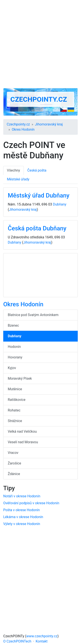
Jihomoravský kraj (49, 124)
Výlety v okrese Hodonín (22, 524)
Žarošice (14, 463)
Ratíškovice (17, 400)
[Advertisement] (40, 44)
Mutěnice (15, 389)
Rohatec (14, 410)
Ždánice (14, 474)
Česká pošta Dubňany (37, 228)
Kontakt (42, 641)
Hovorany (15, 357)
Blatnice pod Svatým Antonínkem (33, 315)
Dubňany (60, 204)
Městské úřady (18, 179)
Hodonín (14, 347)
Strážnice (15, 421)
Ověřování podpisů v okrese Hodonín (31, 503)
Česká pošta (37, 170)
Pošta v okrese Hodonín (21, 510)
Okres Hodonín (23, 129)
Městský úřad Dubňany (39, 195)
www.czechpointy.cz (42, 636)
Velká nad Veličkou (22, 431)
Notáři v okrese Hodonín (22, 496)
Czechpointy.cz (39, 99)
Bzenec (13, 325)
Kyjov (12, 368)
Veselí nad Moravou (23, 442)
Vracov (13, 453)
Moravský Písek (20, 378)
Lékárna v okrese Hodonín (23, 517)
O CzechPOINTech (17, 641)
